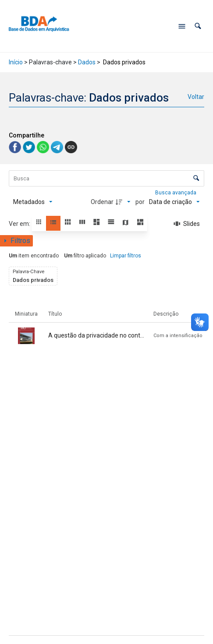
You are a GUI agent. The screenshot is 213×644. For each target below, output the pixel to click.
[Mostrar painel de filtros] (16, 241)
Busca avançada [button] (176, 193)
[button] (198, 26)
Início (16, 62)
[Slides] (187, 224)
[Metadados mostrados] (33, 202)
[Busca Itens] (106, 178)
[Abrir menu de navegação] (182, 26)
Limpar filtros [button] (126, 256)
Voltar (196, 97)
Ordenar (102, 202)
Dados (87, 62)
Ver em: (20, 224)
